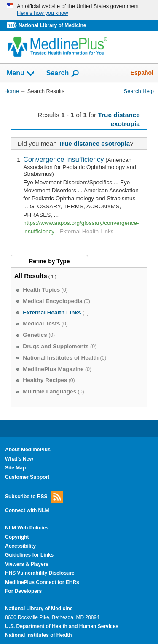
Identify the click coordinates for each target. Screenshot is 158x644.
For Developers (23, 591)
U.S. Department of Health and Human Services (62, 626)
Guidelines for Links (29, 555)
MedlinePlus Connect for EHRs (42, 582)
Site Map (15, 468)
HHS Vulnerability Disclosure (40, 573)
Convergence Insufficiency (63, 159)
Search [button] (63, 74)
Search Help (139, 91)
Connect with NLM (27, 510)
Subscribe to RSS (34, 497)
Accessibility (20, 546)
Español (142, 73)
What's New (19, 459)
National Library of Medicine (52, 25)
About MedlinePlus (28, 450)
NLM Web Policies (27, 528)
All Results (31, 276)
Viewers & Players (27, 564)
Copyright (17, 537)
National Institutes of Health (38, 635)
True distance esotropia (94, 143)
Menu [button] (21, 74)
